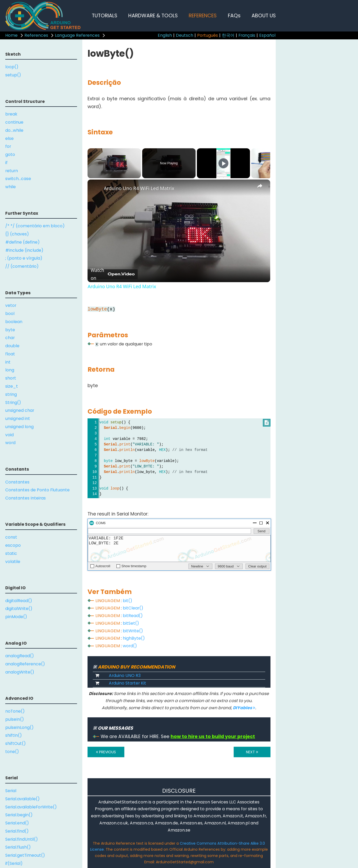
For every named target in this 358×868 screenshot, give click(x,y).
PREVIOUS (106, 752)
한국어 (228, 35)
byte (10, 330)
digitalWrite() (19, 609)
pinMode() (16, 617)
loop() (12, 67)
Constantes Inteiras (25, 498)
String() (13, 403)
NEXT (252, 752)
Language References (77, 35)
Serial (11, 791)
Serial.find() (17, 831)
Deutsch (185, 35)
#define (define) (22, 242)
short (11, 378)
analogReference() (25, 664)
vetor (11, 305)
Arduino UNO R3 (125, 675)
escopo (13, 545)
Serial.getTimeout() (25, 855)
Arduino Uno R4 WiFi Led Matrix (139, 188)
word (10, 443)
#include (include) (24, 250)
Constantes (17, 482)
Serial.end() (17, 823)
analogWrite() (20, 672)
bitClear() (133, 608)
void (9, 435)
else (9, 138)
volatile (13, 562)
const (11, 537)
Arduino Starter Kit (127, 683)
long (10, 370)
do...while (14, 130)
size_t (12, 386)
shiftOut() (16, 743)
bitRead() (133, 616)
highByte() (134, 638)
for (8, 146)
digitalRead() (19, 601)
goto (10, 154)
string (11, 394)
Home (11, 35)
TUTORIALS (104, 16)
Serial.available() (22, 799)
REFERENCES (203, 16)
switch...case (18, 179)
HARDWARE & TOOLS (153, 16)
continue (14, 122)
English (165, 35)
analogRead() (20, 656)
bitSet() (131, 623)
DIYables (244, 708)
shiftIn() (14, 735)
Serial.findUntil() (22, 839)
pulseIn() (15, 719)
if (6, 163)
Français (247, 35)
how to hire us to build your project (213, 737)
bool (10, 314)
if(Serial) (14, 863)
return (12, 171)
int (8, 362)
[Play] (223, 163)
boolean (14, 322)
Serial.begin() (19, 815)
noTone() (15, 711)
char (10, 338)
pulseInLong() (19, 727)
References (36, 35)
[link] (96, 188)
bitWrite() (133, 631)
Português (208, 35)
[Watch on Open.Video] (113, 274)
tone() (12, 752)
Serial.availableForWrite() (31, 807)
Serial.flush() (18, 847)
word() (130, 646)
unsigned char (20, 410)
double (12, 346)
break (11, 114)
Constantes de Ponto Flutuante (37, 490)
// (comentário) (22, 266)
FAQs (234, 16)
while (11, 187)
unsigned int (18, 419)
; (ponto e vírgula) (24, 258)
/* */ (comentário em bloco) (35, 226)
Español (267, 35)
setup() (13, 75)
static (11, 553)
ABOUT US (264, 16)
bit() (127, 601)
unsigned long (19, 427)
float (10, 354)
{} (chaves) (17, 234)
